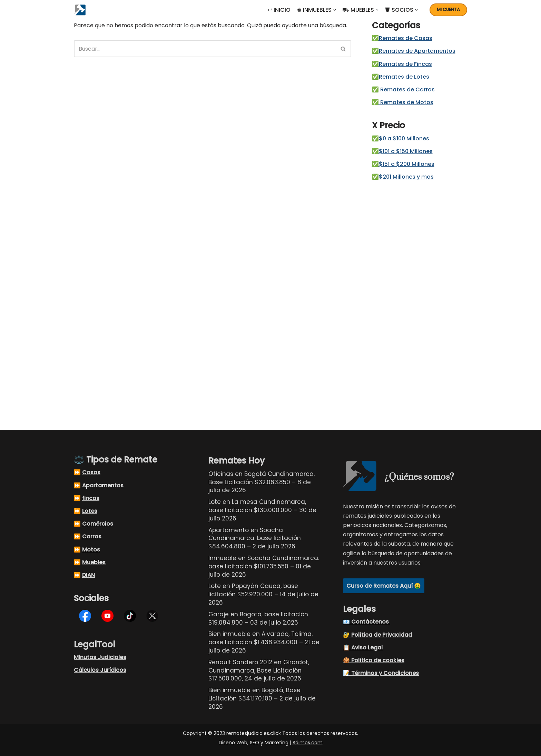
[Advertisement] (418, 299)
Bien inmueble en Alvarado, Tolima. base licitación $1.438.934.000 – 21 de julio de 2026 (264, 642)
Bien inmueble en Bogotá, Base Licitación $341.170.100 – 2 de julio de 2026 (262, 698)
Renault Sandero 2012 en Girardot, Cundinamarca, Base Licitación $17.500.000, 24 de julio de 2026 (259, 670)
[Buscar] (205, 49)
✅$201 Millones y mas (403, 177)
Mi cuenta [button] (448, 9)
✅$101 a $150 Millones (402, 151)
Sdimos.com (308, 743)
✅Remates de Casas (402, 38)
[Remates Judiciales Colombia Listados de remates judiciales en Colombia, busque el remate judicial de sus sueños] (82, 10)
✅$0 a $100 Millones (401, 138)
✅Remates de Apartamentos (414, 51)
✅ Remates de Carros (403, 89)
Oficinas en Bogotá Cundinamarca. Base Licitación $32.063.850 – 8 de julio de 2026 (262, 482)
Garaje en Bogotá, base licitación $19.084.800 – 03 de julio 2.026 (258, 618)
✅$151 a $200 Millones (403, 164)
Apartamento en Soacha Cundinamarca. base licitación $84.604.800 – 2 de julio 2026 (255, 538)
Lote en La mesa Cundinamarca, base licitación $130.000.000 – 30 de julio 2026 (262, 510)
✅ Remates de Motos (403, 102)
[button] (335, 10)
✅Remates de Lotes (401, 77)
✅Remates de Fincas (402, 64)
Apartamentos (103, 485)
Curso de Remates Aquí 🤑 (384, 586)
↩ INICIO (279, 10)
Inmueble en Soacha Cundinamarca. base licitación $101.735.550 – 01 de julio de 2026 (264, 566)
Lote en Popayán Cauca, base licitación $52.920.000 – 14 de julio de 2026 (263, 594)
